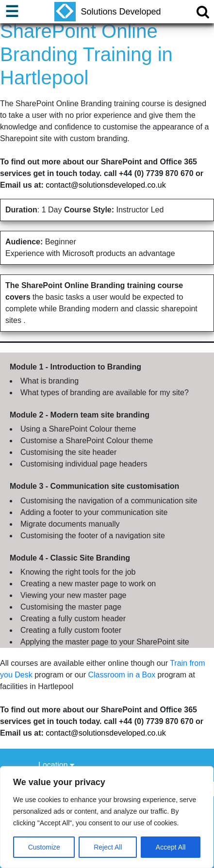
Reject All (108, 847)
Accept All (171, 847)
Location (56, 765)
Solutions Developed (107, 12)
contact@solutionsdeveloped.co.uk (106, 185)
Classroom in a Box (122, 675)
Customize (44, 847)
